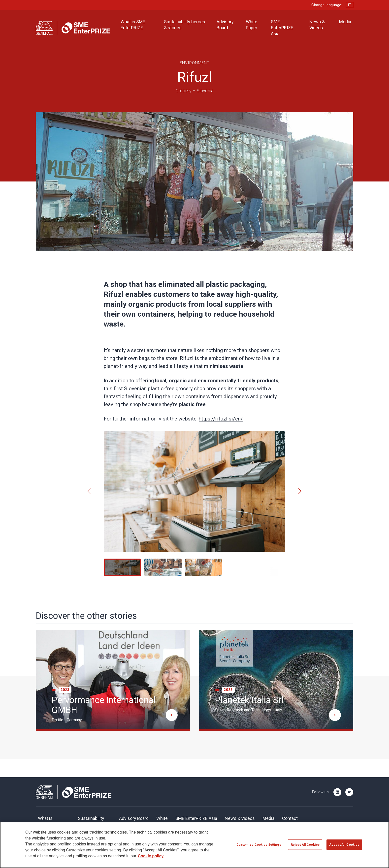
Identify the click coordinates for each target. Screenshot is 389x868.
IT (350, 5)
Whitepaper (162, 821)
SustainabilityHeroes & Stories (95, 821)
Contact (290, 818)
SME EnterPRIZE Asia (282, 28)
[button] (300, 491)
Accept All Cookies (344, 847)
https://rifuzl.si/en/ (221, 419)
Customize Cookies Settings (259, 847)
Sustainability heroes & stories (185, 25)
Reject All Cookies (305, 847)
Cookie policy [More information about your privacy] (151, 859)
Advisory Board (225, 25)
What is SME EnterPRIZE (133, 25)
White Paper (252, 25)
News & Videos (317, 25)
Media (345, 22)
